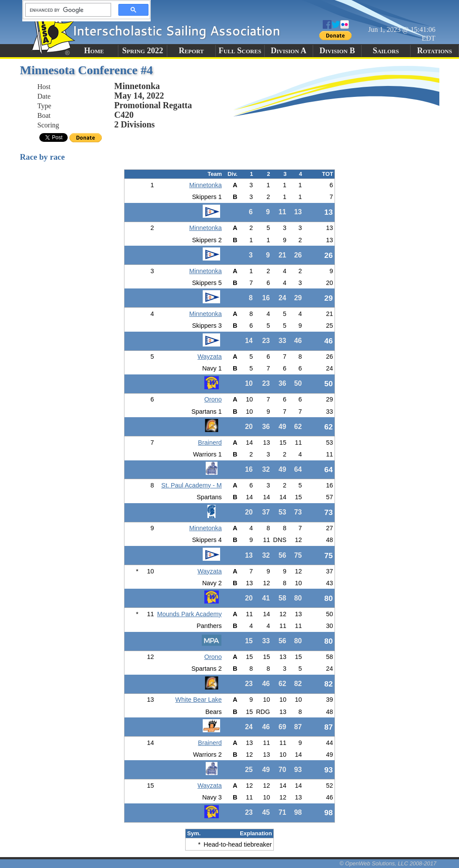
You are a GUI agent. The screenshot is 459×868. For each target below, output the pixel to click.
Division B (337, 51)
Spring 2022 (143, 51)
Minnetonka (205, 185)
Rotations (435, 51)
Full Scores (240, 51)
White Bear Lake (198, 700)
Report (191, 51)
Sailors (386, 51)
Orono (213, 399)
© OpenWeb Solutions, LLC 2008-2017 (388, 863)
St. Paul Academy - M (191, 485)
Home (94, 51)
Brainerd (210, 443)
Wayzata (209, 357)
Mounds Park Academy (190, 614)
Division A (288, 51)
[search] (66, 10)
